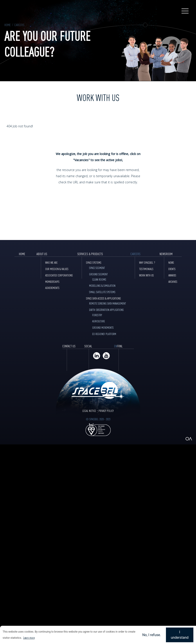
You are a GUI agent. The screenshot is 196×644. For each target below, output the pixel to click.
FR (118, 346)
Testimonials (146, 269)
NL (121, 346)
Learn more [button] (29, 637)
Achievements (52, 288)
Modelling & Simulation (102, 285)
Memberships (52, 281)
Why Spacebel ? (147, 262)
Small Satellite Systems (102, 292)
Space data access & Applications (103, 298)
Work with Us (147, 275)
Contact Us (69, 346)
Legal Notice (89, 411)
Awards (172, 275)
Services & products (90, 254)
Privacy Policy (106, 411)
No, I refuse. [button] (152, 635)
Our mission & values (57, 269)
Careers (19, 25)
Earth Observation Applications (106, 310)
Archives (173, 281)
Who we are (51, 262)
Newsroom (166, 254)
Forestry (97, 315)
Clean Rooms (99, 279)
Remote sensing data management (108, 303)
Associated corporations (59, 275)
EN (116, 346)
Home (8, 25)
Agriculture (99, 321)
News (171, 262)
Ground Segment (98, 274)
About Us (42, 254)
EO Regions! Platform (104, 334)
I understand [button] (180, 635)
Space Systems (94, 262)
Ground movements (103, 327)
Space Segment (97, 268)
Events (172, 269)
